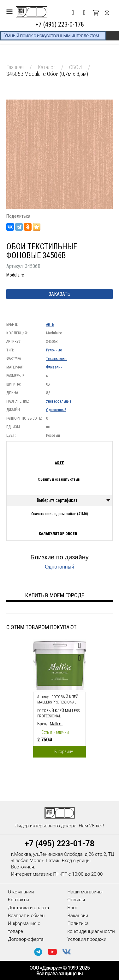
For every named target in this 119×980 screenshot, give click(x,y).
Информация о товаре (24, 927)
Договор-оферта (26, 939)
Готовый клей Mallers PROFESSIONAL (58, 713)
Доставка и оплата (28, 908)
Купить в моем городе (55, 595)
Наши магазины (85, 892)
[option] (59, 697)
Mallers (56, 724)
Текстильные (57, 359)
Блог (73, 908)
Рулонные (54, 350)
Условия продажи (87, 939)
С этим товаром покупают (41, 627)
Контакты (18, 900)
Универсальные (59, 401)
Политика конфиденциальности (91, 927)
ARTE (50, 325)
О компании (21, 892)
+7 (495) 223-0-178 (60, 24)
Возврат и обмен (26, 916)
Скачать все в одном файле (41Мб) (60, 514)
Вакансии (78, 916)
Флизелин (54, 367)
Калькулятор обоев (58, 534)
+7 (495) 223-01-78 (59, 844)
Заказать (59, 294)
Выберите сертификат (57, 500)
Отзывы (76, 900)
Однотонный (56, 410)
